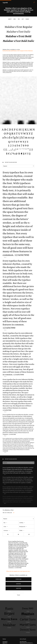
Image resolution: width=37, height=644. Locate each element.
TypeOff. (5, 3)
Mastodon (5, 643)
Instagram (5, 642)
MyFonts (18, 584)
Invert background (10, 162)
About (10, 19)
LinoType (18, 588)
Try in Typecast (8, 513)
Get (23, 19)
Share (27, 19)
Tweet (19, 595)
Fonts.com (18, 579)
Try (19, 19)
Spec (15, 19)
